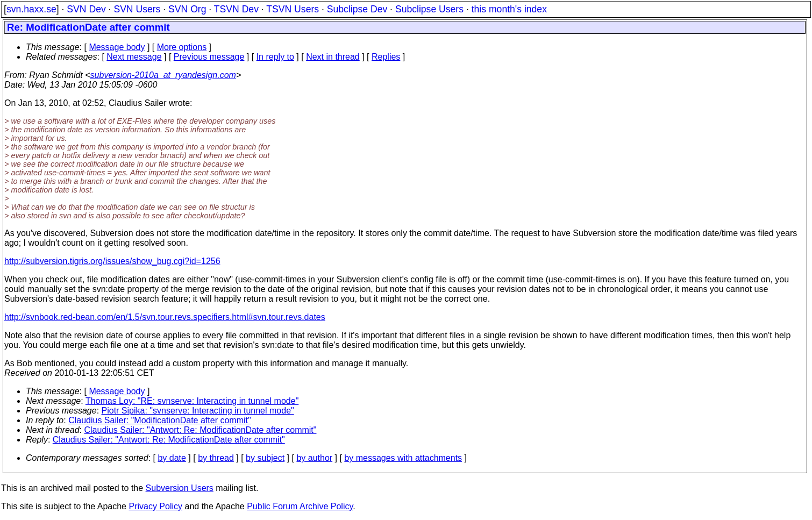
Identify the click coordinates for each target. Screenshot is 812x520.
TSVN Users (293, 9)
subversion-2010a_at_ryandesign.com (163, 75)
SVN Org (187, 9)
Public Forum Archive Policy (300, 506)
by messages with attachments (403, 458)
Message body (117, 47)
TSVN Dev (236, 9)
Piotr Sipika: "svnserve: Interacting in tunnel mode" (198, 411)
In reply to (275, 57)
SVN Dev (86, 9)
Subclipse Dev (357, 9)
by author (314, 458)
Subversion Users (180, 488)
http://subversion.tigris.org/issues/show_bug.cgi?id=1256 (112, 261)
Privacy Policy (155, 506)
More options (182, 47)
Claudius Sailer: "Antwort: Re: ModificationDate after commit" (201, 430)
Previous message (209, 57)
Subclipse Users (429, 9)
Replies (386, 57)
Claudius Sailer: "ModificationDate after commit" (160, 420)
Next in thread (333, 57)
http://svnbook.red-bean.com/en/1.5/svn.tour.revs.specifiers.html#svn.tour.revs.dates (165, 317)
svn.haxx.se (31, 9)
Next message (134, 57)
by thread (216, 458)
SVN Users (137, 9)
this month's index (509, 9)
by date (172, 458)
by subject (265, 458)
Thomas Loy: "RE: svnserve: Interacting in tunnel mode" (192, 401)
